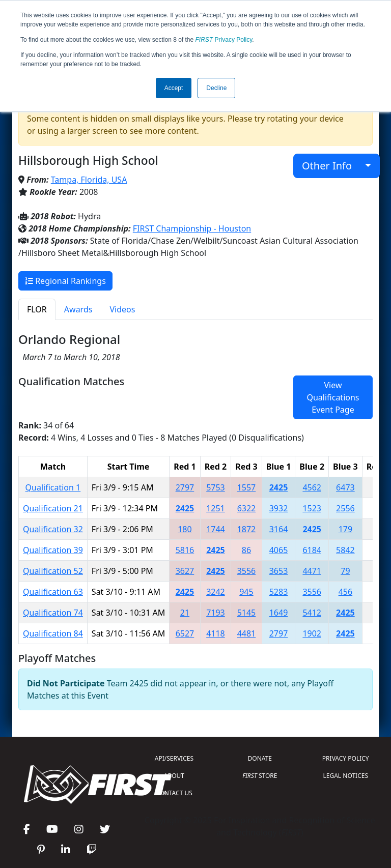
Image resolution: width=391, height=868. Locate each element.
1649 (279, 613)
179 (345, 529)
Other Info (332, 166)
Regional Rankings (65, 281)
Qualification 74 (53, 613)
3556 (247, 571)
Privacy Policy (224, 40)
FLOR (37, 309)
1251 (216, 508)
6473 (345, 487)
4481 (247, 633)
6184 (312, 550)
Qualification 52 (53, 571)
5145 (247, 613)
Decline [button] (216, 88)
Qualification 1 (53, 487)
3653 (279, 571)
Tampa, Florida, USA (89, 180)
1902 (312, 633)
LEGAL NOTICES (346, 776)
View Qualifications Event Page (333, 397)
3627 (185, 571)
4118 (216, 633)
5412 (312, 613)
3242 (216, 592)
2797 (185, 487)
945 (246, 592)
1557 (247, 487)
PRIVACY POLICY (346, 758)
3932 (279, 508)
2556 (345, 508)
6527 (185, 633)
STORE (260, 776)
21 (185, 613)
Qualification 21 (53, 508)
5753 (216, 487)
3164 (279, 529)
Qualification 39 (53, 550)
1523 (312, 508)
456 (345, 592)
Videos (122, 309)
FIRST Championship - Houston (192, 228)
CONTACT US (174, 793)
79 (345, 571)
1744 (216, 529)
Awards (78, 309)
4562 (312, 487)
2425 (279, 487)
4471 (312, 571)
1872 (247, 529)
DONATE (260, 758)
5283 (279, 592)
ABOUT (174, 776)
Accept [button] (174, 88)
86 (246, 550)
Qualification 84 (53, 633)
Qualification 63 (53, 592)
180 (185, 529)
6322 (247, 508)
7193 (216, 613)
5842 (345, 550)
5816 (185, 550)
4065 (279, 550)
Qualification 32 (53, 529)
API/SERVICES (174, 758)
